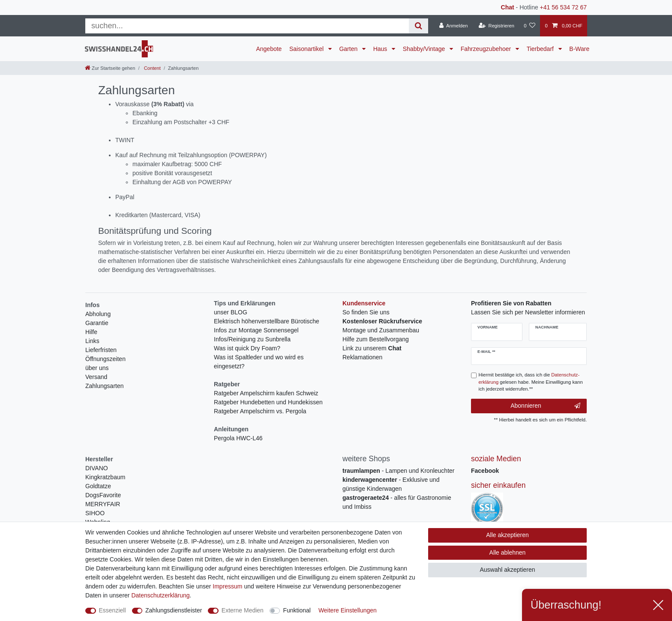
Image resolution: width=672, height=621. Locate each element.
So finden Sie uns (366, 312)
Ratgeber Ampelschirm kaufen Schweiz (266, 393)
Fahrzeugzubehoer (487, 49)
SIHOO (95, 513)
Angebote (269, 49)
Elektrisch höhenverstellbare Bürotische (267, 321)
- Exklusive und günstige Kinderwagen (391, 484)
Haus (381, 49)
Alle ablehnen (508, 552)
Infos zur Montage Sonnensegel (256, 330)
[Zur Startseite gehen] (110, 68)
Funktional (297, 610)
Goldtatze (98, 486)
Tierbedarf (541, 49)
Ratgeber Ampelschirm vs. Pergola (260, 411)
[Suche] (418, 26)
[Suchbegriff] (247, 26)
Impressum (227, 586)
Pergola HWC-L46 (238, 438)
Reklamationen (362, 357)
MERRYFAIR (103, 504)
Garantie (97, 323)
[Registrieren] (496, 26)
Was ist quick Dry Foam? (247, 348)
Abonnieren (545, 406)
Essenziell (112, 610)
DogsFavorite (103, 495)
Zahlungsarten (105, 386)
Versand (96, 377)
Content (152, 68)
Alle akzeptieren (507, 535)
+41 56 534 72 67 (563, 7)
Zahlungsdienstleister (174, 610)
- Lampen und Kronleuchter (398, 471)
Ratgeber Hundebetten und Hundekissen (268, 402)
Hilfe (91, 332)
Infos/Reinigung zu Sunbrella (252, 339)
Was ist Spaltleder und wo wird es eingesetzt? (259, 362)
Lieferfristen (101, 350)
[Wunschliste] (529, 26)
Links (92, 341)
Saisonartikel (307, 49)
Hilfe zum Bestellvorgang (376, 339)
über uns (97, 368)
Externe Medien (243, 610)
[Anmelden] (454, 26)
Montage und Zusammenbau (381, 330)
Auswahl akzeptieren (507, 570)
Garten (349, 49)
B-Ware (579, 49)
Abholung (98, 314)
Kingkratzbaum (105, 477)
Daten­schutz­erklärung (160, 595)
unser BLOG (231, 312)
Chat (508, 7)
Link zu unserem (372, 348)
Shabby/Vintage (425, 49)
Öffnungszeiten (105, 359)
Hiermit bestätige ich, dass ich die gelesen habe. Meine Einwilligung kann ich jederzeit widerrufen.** (531, 382)
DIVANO (97, 468)
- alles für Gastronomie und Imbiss (397, 502)
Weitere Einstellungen (348, 610)
